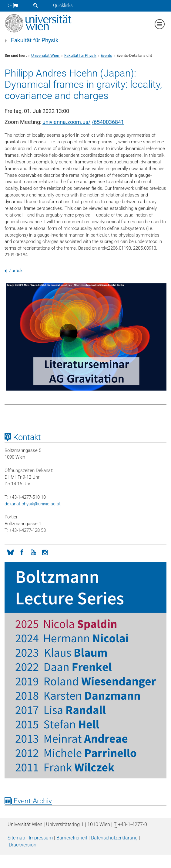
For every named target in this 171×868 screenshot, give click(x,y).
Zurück (13, 271)
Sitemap (16, 838)
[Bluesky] (10, 552)
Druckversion (23, 845)
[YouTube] (33, 552)
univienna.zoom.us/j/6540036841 (83, 122)
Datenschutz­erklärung (114, 838)
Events (106, 55)
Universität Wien (46, 55)
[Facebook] (22, 552)
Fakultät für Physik (35, 40)
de (12, 5)
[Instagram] (45, 552)
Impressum (41, 838)
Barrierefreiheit (72, 838)
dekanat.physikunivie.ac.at (33, 504)
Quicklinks (63, 5)
